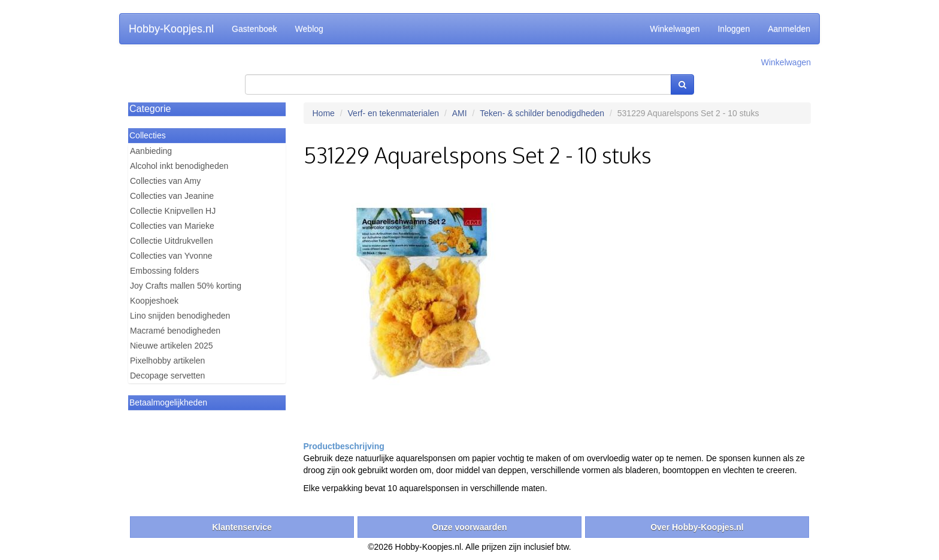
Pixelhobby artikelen (167, 361)
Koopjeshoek (154, 301)
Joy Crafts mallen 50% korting (186, 286)
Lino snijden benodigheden (180, 316)
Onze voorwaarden (469, 527)
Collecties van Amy (165, 181)
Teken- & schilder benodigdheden (542, 113)
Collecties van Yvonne (171, 256)
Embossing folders (164, 271)
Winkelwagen (675, 29)
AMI (460, 113)
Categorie (150, 109)
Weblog (309, 29)
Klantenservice (242, 527)
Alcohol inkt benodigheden (179, 166)
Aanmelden (789, 29)
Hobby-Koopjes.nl (171, 29)
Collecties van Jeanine (172, 196)
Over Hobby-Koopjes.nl (697, 527)
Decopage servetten (167, 376)
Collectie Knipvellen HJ (173, 211)
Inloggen (734, 29)
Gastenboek (255, 29)
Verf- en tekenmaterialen (394, 113)
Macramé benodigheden (175, 331)
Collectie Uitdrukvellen (172, 241)
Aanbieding (151, 151)
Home (324, 113)
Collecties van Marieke (172, 226)
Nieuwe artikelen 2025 (172, 346)
